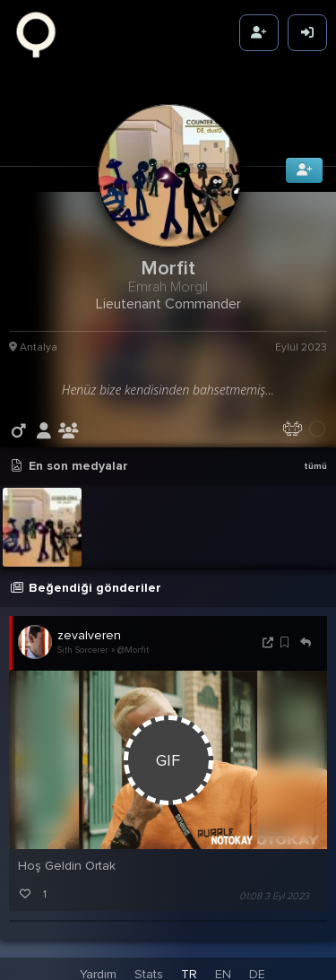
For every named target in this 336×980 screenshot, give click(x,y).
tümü (315, 463)
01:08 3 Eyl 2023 (274, 893)
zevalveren (89, 632)
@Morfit (133, 646)
